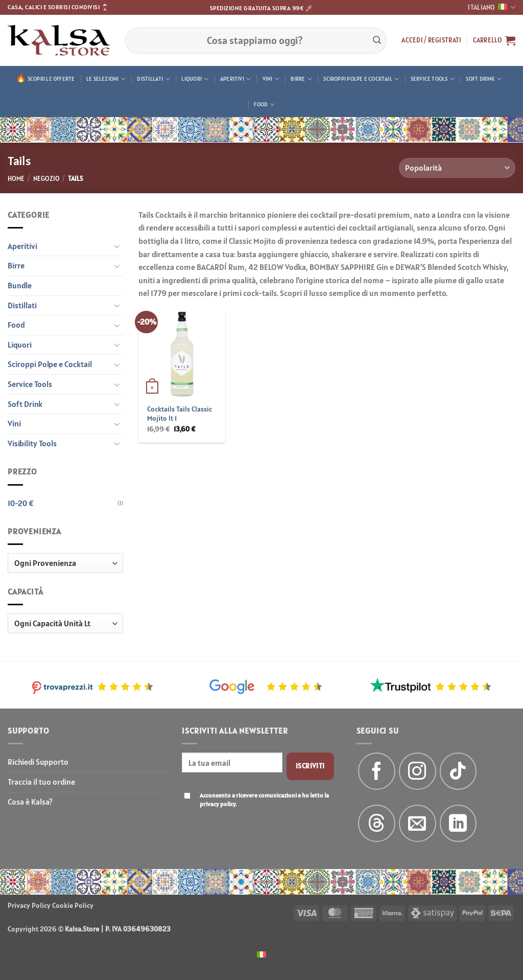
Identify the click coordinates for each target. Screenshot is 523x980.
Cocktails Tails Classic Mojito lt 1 (180, 414)
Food (264, 105)
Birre (301, 79)
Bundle (20, 285)
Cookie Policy (73, 905)
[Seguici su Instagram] (418, 771)
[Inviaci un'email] (418, 823)
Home (16, 179)
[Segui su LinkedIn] (458, 823)
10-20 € (21, 503)
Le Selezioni (106, 79)
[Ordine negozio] (457, 168)
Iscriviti (310, 766)
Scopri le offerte (51, 79)
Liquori (195, 79)
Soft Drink (484, 79)
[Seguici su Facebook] (377, 771)
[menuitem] (261, 954)
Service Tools (433, 79)
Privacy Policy (29, 905)
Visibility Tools (32, 443)
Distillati (153, 79)
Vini (271, 79)
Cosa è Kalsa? (30, 802)
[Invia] (377, 40)
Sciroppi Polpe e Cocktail (361, 79)
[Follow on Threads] (377, 823)
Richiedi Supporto (38, 762)
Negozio (46, 179)
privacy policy (218, 804)
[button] (431, 40)
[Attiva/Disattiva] (117, 246)
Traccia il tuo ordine (41, 782)
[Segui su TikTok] (458, 771)
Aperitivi (235, 79)
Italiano (492, 7)
